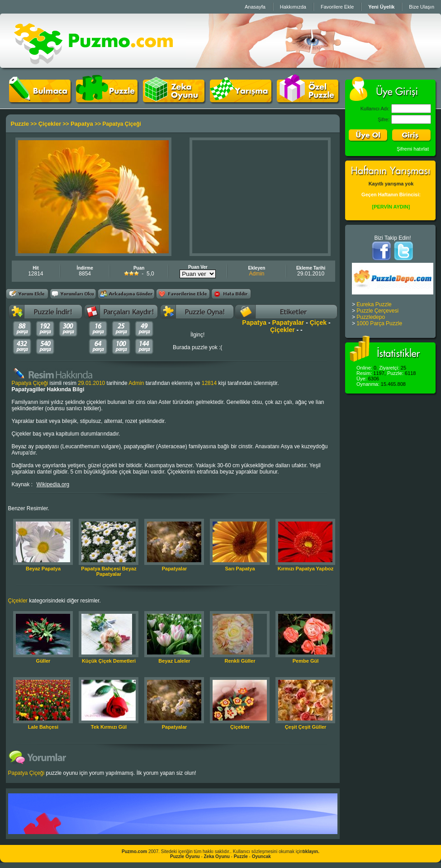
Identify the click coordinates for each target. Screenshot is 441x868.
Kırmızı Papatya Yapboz (306, 569)
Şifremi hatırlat (413, 149)
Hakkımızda (293, 7)
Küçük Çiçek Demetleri (109, 661)
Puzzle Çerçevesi (377, 311)
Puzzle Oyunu (185, 856)
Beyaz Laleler (174, 661)
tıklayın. (311, 851)
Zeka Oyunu (217, 856)
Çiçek (318, 323)
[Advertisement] (260, 197)
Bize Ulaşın (422, 7)
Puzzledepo (371, 317)
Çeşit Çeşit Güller (306, 727)
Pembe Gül (306, 661)
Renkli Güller (240, 661)
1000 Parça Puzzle (379, 323)
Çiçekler (50, 124)
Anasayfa (255, 7)
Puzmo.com (134, 851)
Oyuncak (261, 856)
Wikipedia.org (53, 484)
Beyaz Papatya (43, 569)
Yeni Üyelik (381, 7)
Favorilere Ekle (337, 7)
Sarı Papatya (240, 569)
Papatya (82, 124)
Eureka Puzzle (374, 304)
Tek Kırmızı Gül (109, 727)
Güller (43, 661)
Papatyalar (288, 323)
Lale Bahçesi (43, 727)
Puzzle (20, 124)
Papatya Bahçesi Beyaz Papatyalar (109, 571)
